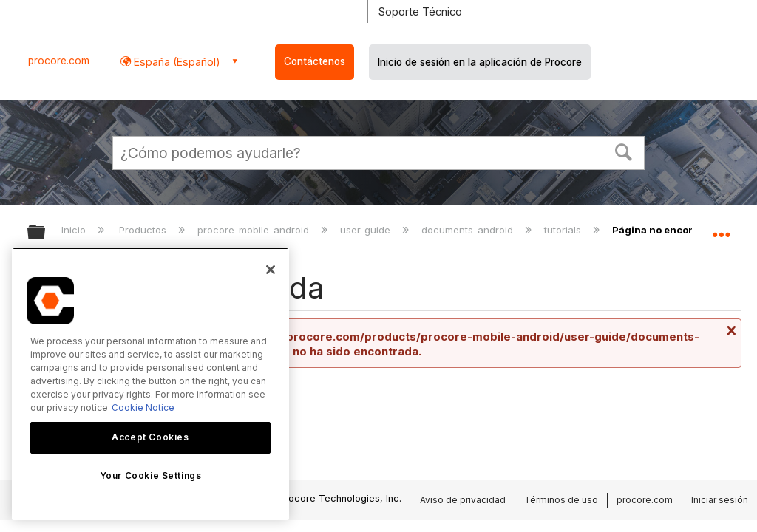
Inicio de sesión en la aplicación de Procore (480, 62)
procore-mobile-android (255, 230)
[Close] (271, 270)
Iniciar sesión (720, 500)
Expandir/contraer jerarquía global (46, 233)
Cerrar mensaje (730, 330)
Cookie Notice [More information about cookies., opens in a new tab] (143, 407)
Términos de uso (561, 500)
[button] (624, 151)
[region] (150, 384)
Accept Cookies (150, 437)
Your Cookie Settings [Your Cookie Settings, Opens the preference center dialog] (151, 475)
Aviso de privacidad (463, 500)
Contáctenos (315, 61)
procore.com (59, 61)
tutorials (564, 230)
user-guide (367, 230)
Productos (144, 230)
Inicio (75, 230)
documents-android (469, 230)
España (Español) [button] (176, 62)
